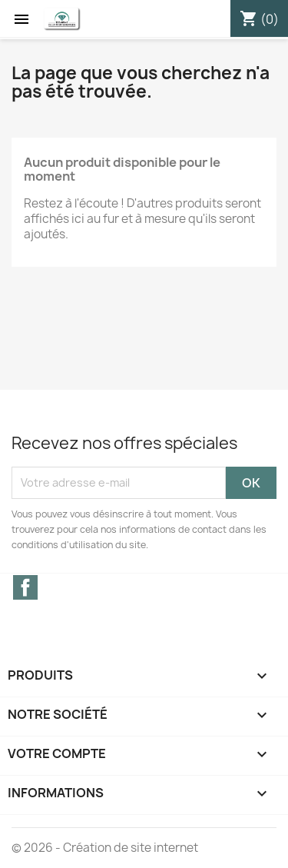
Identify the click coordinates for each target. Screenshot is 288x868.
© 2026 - (37, 848)
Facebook (25, 587)
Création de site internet (131, 848)
